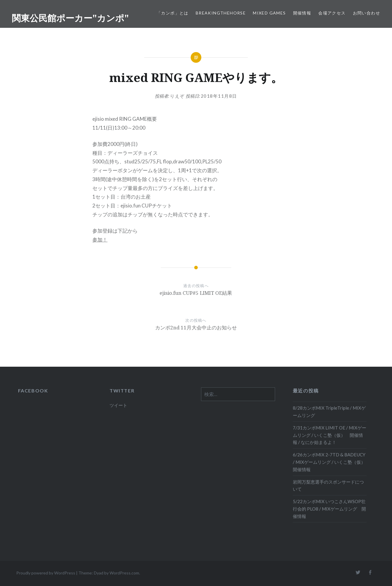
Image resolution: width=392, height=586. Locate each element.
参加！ (100, 240)
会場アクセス (332, 13)
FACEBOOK (33, 391)
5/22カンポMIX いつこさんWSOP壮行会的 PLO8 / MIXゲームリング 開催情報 (329, 509)
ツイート (118, 405)
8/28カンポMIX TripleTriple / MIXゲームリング (329, 412)
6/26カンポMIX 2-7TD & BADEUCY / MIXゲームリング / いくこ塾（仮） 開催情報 (330, 462)
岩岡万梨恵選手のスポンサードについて (328, 486)
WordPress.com (124, 573)
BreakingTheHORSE (221, 13)
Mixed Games (269, 13)
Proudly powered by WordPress (46, 573)
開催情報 (302, 13)
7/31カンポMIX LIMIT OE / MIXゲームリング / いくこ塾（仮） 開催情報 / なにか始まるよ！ (330, 435)
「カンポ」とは (173, 13)
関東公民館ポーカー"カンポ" (70, 18)
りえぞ (177, 96)
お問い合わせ (367, 13)
